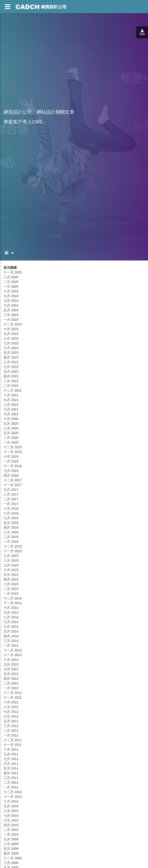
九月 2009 (11, 839)
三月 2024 (11, 315)
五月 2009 (11, 849)
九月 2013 (11, 664)
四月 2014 (11, 636)
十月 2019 (11, 457)
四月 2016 (11, 527)
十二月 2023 (13, 324)
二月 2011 (11, 782)
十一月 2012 (13, 697)
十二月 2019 (13, 447)
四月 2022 (11, 376)
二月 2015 (11, 589)
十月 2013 (11, 660)
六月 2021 (11, 414)
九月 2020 (11, 423)
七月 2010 (11, 816)
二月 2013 (11, 683)
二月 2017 (11, 499)
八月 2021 (11, 405)
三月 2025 (11, 277)
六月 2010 (11, 820)
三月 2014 (11, 641)
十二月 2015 (13, 546)
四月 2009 (11, 853)
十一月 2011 (13, 745)
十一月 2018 (13, 466)
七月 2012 (11, 712)
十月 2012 (11, 702)
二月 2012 (11, 731)
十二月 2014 (13, 598)
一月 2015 (11, 594)
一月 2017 (11, 504)
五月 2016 (11, 523)
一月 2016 (11, 542)
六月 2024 (11, 305)
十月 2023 (11, 329)
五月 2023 (11, 353)
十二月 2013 (13, 650)
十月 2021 (11, 395)
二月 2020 (11, 438)
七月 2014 (11, 622)
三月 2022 (11, 381)
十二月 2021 (13, 390)
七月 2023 (11, 343)
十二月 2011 (13, 740)
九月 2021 (11, 400)
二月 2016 (11, 537)
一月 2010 (11, 834)
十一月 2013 (13, 655)
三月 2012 (11, 726)
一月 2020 (11, 442)
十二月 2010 (13, 792)
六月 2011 (11, 764)
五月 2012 (11, 721)
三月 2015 (11, 584)
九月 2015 (11, 556)
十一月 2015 (13, 551)
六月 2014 (11, 627)
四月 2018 (11, 475)
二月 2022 (11, 386)
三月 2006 (11, 863)
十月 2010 (11, 801)
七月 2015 (11, 565)
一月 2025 (11, 286)
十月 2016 (11, 509)
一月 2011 (11, 787)
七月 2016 (11, 518)
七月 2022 (11, 367)
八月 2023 (11, 338)
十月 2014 (11, 608)
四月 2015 (11, 579)
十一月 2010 (13, 797)
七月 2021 (11, 409)
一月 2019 (11, 461)
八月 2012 (11, 707)
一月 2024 (11, 320)
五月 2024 (11, 310)
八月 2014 (11, 617)
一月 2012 (11, 735)
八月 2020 (11, 428)
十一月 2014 (13, 603)
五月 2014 (11, 631)
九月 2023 (11, 334)
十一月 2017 (13, 485)
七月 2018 (11, 471)
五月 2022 (11, 372)
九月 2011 (11, 754)
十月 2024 (11, 291)
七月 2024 (11, 301)
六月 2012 (11, 716)
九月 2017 (11, 490)
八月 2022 (11, 362)
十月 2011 (11, 749)
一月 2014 (11, 646)
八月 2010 (11, 811)
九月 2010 (11, 806)
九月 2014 (11, 612)
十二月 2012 (13, 693)
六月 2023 (11, 348)
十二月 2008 (13, 858)
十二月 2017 (13, 480)
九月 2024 (11, 296)
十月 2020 (11, 419)
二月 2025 (11, 282)
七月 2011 (11, 759)
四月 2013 (11, 679)
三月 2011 (11, 778)
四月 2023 (11, 357)
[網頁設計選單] (8, 7)
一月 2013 (11, 688)
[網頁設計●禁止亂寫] (6, 253)
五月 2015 (11, 575)
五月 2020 (11, 433)
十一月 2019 (13, 452)
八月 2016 (11, 513)
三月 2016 (11, 532)
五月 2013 (11, 674)
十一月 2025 (13, 272)
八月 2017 (11, 494)
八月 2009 (11, 844)
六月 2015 (11, 570)
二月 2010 (11, 830)
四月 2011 (11, 773)
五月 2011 (11, 768)
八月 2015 (11, 560)
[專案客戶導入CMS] (12, 253)
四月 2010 (11, 825)
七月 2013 (11, 669)
